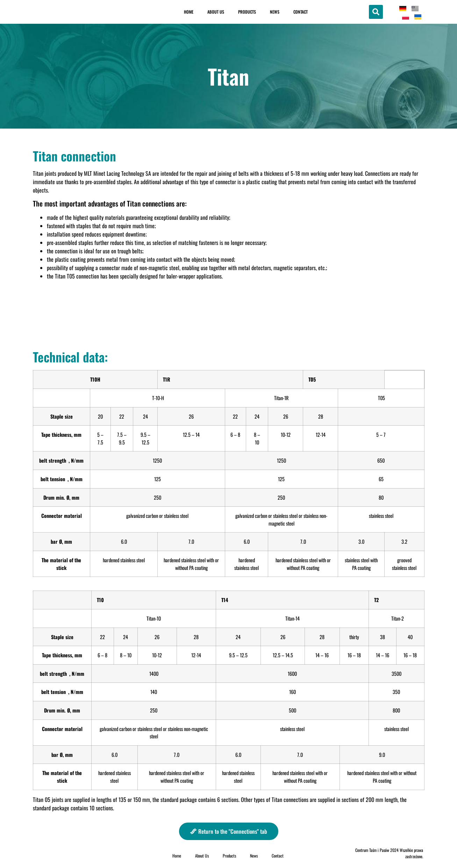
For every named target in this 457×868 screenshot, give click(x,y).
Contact (301, 12)
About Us (216, 12)
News (275, 12)
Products (247, 12)
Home (189, 12)
